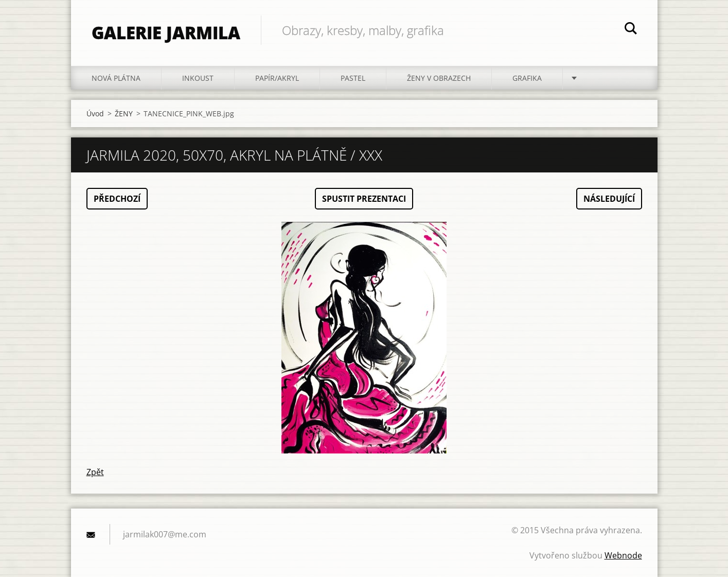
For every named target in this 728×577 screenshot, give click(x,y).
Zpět (95, 472)
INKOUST (198, 78)
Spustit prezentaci (364, 199)
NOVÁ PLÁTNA (116, 78)
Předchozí (117, 199)
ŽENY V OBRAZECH (439, 78)
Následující (609, 199)
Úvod (95, 113)
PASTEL (353, 78)
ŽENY (124, 113)
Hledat (631, 30)
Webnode (623, 555)
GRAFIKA (527, 78)
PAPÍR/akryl (277, 78)
